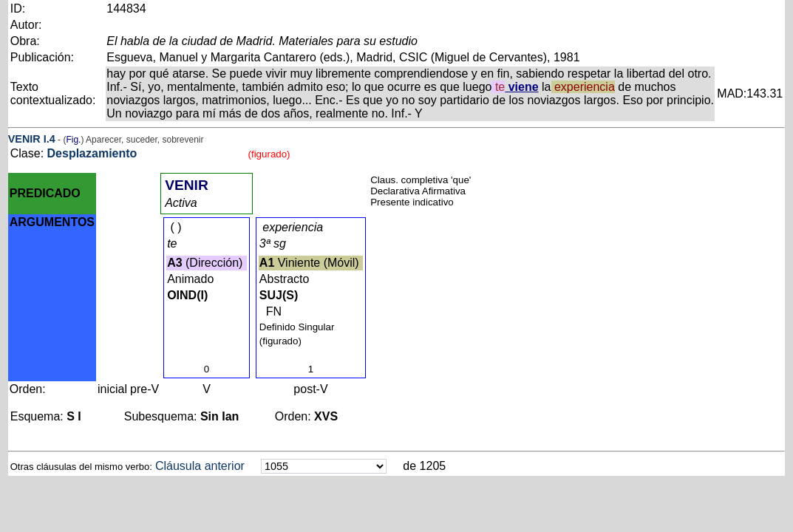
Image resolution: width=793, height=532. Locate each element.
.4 (51, 139)
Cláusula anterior (200, 466)
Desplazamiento (92, 153)
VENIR (24, 139)
